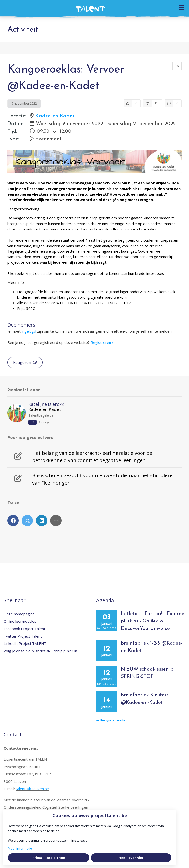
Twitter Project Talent (23, 636)
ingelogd (29, 331)
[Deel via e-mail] (56, 521)
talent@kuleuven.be (32, 789)
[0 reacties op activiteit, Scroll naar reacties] (173, 103)
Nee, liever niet (131, 858)
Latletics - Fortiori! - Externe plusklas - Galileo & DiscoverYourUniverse (153, 621)
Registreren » (102, 342)
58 (32, 422)
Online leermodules (20, 621)
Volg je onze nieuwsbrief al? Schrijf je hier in (40, 651)
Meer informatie (20, 848)
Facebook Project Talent (24, 629)
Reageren (25, 362)
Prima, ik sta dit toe (49, 858)
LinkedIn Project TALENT (25, 643)
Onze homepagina (19, 614)
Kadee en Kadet (55, 116)
